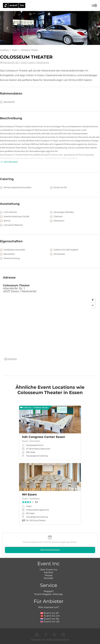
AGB (49, 640)
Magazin (49, 591)
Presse (49, 575)
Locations (4, 50)
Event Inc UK (50, 622)
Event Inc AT (50, 613)
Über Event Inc (49, 570)
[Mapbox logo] (10, 359)
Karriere (49, 572)
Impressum (38, 640)
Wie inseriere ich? (49, 607)
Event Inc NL (50, 619)
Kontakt (49, 578)
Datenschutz (61, 640)
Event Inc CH (50, 616)
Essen (15, 50)
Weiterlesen (9, 162)
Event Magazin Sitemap (49, 594)
